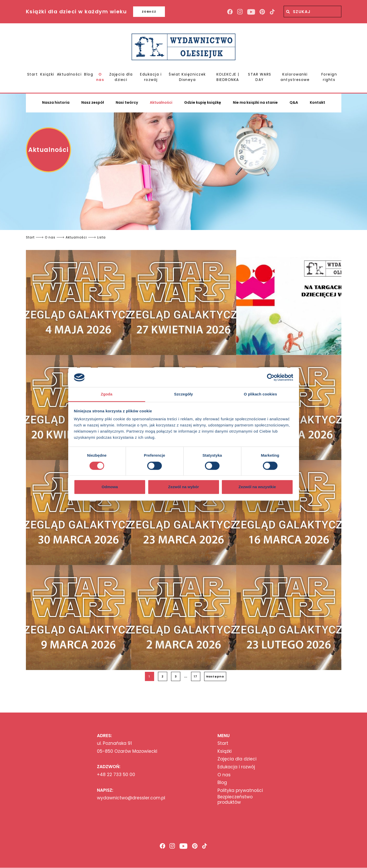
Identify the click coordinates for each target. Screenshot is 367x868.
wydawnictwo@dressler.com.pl (131, 798)
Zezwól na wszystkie (257, 487)
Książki (47, 74)
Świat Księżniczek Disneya (187, 77)
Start (33, 74)
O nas (100, 77)
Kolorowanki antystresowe (295, 77)
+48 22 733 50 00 (116, 775)
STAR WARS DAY (260, 77)
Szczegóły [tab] (183, 394)
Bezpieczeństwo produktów (235, 799)
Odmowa (110, 487)
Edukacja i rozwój (151, 77)
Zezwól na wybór (183, 487)
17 (196, 676)
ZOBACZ (149, 12)
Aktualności (69, 74)
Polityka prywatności (240, 790)
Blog (89, 74)
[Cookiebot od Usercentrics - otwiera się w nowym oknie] (271, 377)
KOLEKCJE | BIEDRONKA (228, 77)
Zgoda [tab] (107, 394)
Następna (215, 676)
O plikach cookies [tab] (260, 394)
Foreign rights (329, 77)
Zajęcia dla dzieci (121, 77)
